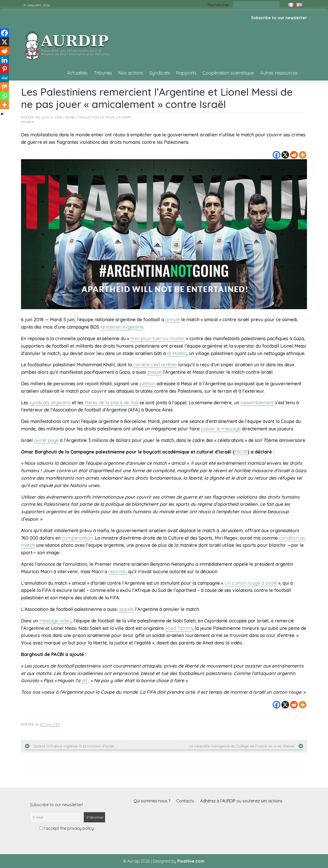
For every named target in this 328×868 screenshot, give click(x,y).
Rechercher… (220, 5)
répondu (118, 572)
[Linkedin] (4, 60)
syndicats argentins (50, 403)
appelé (126, 609)
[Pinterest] (4, 69)
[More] (303, 155)
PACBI (70, 117)
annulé (173, 320)
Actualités (77, 73)
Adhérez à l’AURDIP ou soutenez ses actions (241, 801)
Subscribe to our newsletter (279, 18)
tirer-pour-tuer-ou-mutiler (158, 339)
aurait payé (46, 440)
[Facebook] (276, 155)
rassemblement (257, 403)
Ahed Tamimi (179, 628)
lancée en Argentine (122, 327)
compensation (77, 538)
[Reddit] (294, 155)
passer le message (221, 429)
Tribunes (103, 73)
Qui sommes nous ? (152, 801)
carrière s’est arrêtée (155, 365)
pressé (154, 372)
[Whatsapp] (4, 96)
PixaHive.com (191, 861)
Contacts (185, 801)
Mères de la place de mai (111, 403)
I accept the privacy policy (67, 828)
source (28, 122)
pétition (147, 384)
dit (84, 680)
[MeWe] (4, 78)
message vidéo (55, 621)
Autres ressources (279, 73)
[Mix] (4, 87)
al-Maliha (177, 353)
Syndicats (160, 73)
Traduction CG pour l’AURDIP (104, 117)
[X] (285, 155)
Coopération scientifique (228, 73)
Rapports (186, 73)
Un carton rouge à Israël (251, 583)
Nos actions (131, 73)
